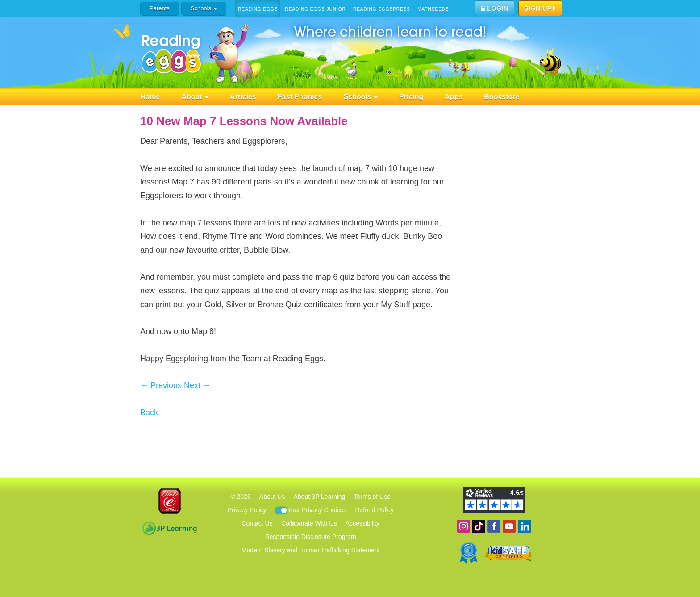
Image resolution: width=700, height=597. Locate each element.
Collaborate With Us (309, 523)
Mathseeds (433, 9)
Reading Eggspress (382, 9)
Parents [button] (160, 8)
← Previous (161, 385)
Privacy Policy (247, 510)
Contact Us (257, 523)
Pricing (411, 97)
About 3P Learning (320, 497)
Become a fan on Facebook (494, 526)
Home (150, 97)
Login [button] (495, 8)
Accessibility (362, 523)
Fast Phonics (300, 97)
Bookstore (502, 97)
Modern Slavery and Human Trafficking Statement (310, 550)
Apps (454, 97)
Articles (243, 97)
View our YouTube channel (509, 526)
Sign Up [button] (540, 9)
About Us (272, 497)
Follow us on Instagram (464, 526)
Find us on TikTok (479, 526)
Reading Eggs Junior (315, 9)
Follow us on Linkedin (525, 526)
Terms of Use (372, 497)
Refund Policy (374, 510)
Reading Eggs (258, 9)
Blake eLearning (170, 501)
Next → (197, 385)
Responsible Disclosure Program (311, 537)
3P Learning (169, 528)
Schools (204, 8)
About (195, 97)
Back (149, 413)
